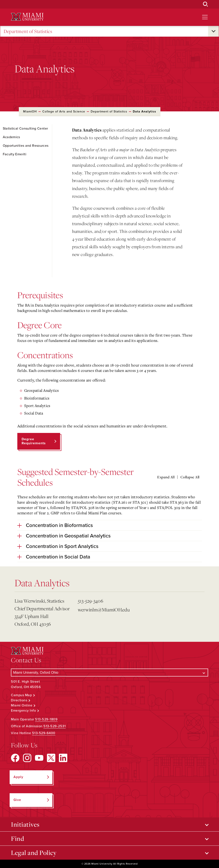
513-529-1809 (46, 719)
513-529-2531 (55, 726)
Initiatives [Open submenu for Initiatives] (25, 824)
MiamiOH (30, 111)
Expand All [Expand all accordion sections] (166, 477)
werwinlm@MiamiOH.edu (104, 610)
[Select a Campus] (109, 673)
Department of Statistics (28, 31)
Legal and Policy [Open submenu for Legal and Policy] (34, 853)
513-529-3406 (90, 601)
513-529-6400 (44, 733)
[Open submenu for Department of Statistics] (213, 31)
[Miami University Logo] (27, 17)
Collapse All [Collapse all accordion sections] (190, 477)
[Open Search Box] (206, 4)
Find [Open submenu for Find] (17, 838)
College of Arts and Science (64, 111)
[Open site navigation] (205, 17)
